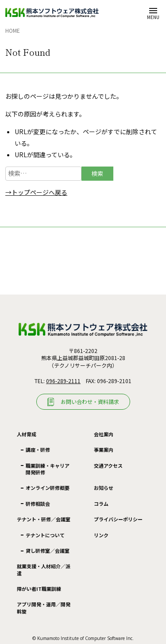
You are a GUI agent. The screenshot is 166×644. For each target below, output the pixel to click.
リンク (101, 535)
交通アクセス (108, 466)
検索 (97, 173)
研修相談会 (38, 504)
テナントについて (45, 535)
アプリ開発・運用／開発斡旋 (44, 607)
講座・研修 (38, 450)
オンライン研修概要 (48, 488)
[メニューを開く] (153, 13)
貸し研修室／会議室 (48, 551)
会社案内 (104, 434)
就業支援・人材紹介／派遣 (44, 569)
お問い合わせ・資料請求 (90, 402)
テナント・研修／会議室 (44, 519)
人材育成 (27, 434)
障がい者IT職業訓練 (39, 589)
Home (13, 30)
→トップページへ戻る (36, 192)
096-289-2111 (63, 381)
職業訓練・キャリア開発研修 (48, 469)
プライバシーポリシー (118, 519)
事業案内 (104, 450)
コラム (101, 504)
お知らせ (104, 488)
